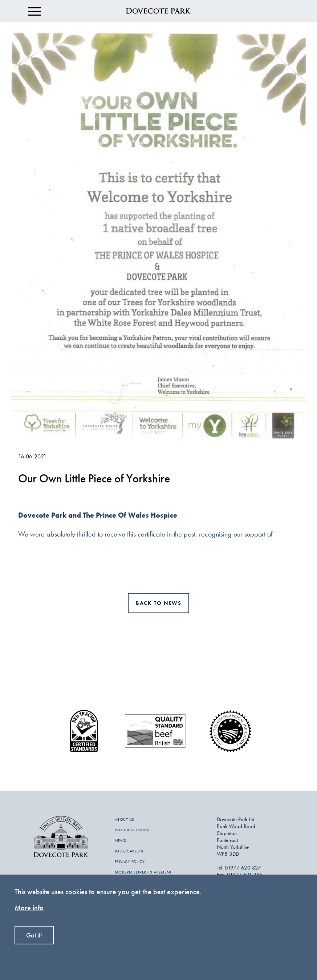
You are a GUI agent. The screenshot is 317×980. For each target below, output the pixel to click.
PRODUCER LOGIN (132, 830)
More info (29, 907)
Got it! (34, 935)
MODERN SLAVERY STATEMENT (143, 872)
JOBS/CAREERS (129, 851)
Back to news (158, 603)
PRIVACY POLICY (130, 861)
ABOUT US (125, 819)
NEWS (121, 840)
